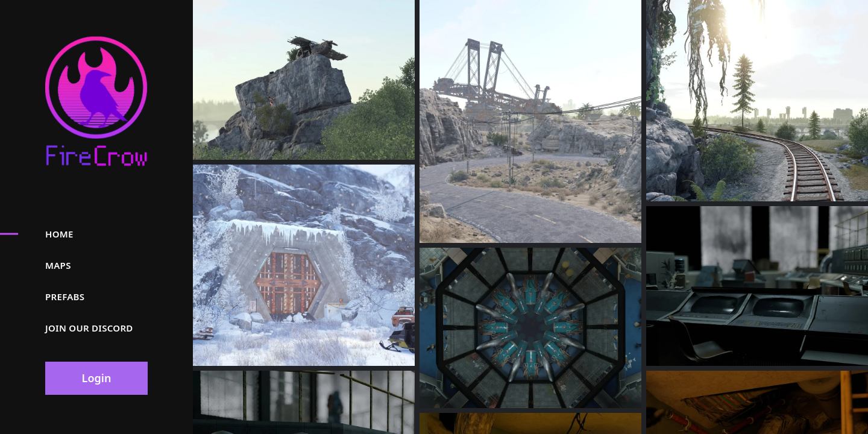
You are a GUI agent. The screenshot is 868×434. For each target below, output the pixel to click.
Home (59, 234)
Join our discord (89, 328)
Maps (58, 265)
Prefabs (65, 297)
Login (97, 378)
